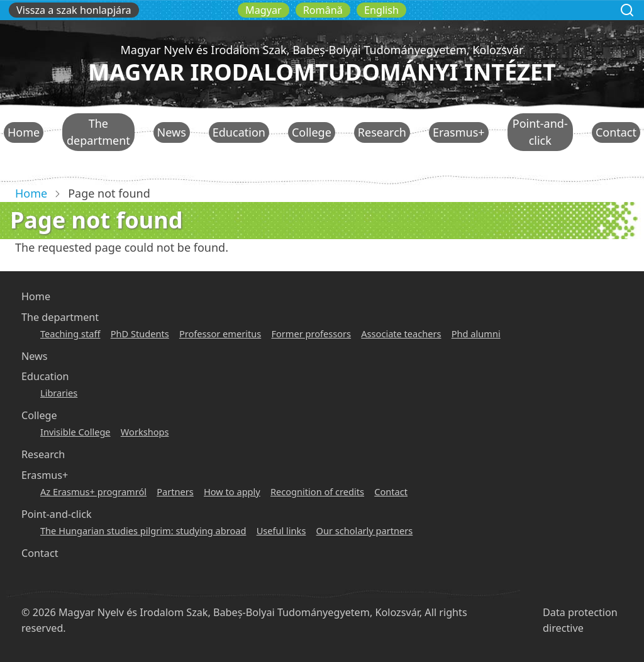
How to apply (232, 491)
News (172, 132)
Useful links (281, 530)
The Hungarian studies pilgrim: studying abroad (143, 530)
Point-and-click (540, 132)
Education (239, 132)
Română (323, 10)
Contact (616, 132)
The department (98, 132)
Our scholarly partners (365, 530)
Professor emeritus (220, 334)
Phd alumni (476, 334)
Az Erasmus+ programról (93, 491)
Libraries (59, 393)
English (381, 10)
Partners (175, 491)
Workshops (145, 432)
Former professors (311, 334)
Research (382, 132)
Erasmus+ (459, 132)
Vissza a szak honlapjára (74, 10)
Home (24, 132)
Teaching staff (70, 334)
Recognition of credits (317, 491)
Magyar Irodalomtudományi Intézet (322, 72)
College (312, 132)
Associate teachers (401, 334)
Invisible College (75, 432)
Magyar (264, 10)
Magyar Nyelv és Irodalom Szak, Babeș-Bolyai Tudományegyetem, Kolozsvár (322, 50)
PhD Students (140, 334)
